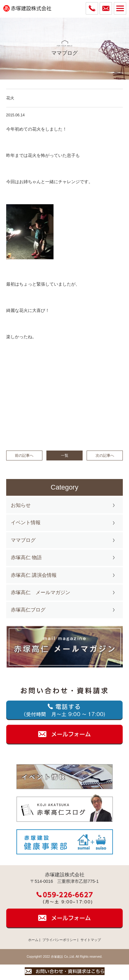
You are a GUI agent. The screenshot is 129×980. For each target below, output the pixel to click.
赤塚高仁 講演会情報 (34, 575)
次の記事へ (105, 455)
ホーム (33, 940)
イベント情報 (26, 522)
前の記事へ (24, 455)
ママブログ (23, 540)
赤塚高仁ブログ (28, 610)
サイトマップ (91, 940)
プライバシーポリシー (59, 940)
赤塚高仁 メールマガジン (41, 592)
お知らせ (21, 505)
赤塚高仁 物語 (26, 557)
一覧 (65, 455)
